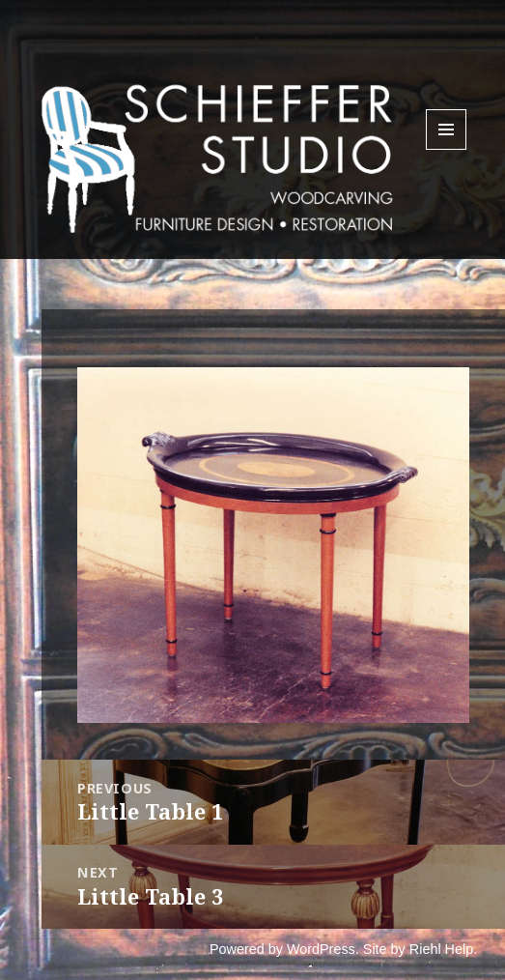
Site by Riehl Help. (420, 949)
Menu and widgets (447, 149)
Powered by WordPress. (284, 949)
